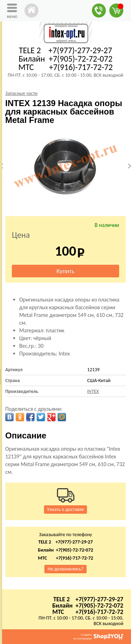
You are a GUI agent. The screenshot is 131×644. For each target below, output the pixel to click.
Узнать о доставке (66, 509)
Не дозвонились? (65, 569)
